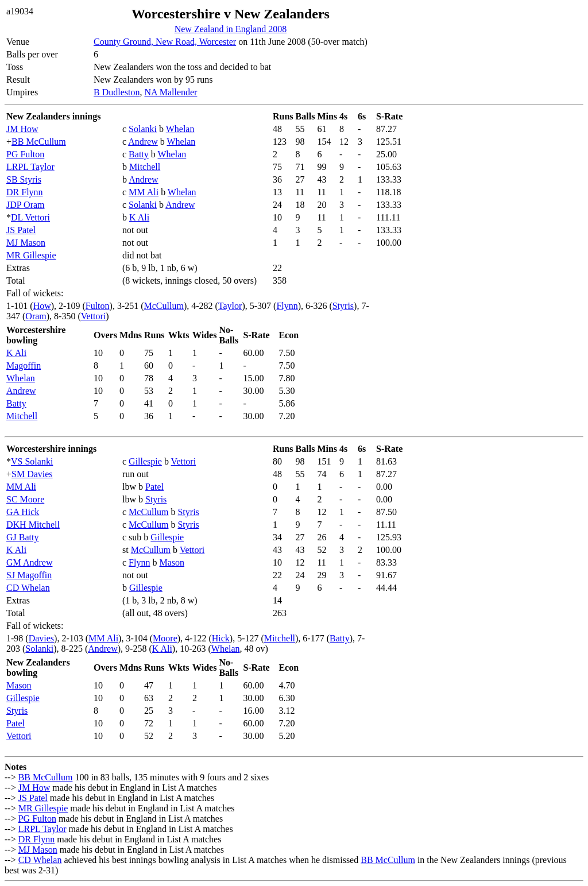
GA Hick (23, 512)
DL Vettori (30, 217)
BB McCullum (39, 142)
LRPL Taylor (30, 167)
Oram (36, 316)
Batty (139, 154)
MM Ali (144, 192)
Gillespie (145, 461)
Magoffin (24, 365)
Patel (154, 487)
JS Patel (21, 230)
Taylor (230, 306)
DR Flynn (25, 192)
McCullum (164, 306)
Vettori (94, 316)
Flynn (287, 306)
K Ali (139, 217)
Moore (165, 638)
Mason (172, 562)
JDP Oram (26, 205)
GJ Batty (22, 537)
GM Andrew (29, 562)
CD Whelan (28, 588)
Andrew (143, 142)
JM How (22, 129)
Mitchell (145, 167)
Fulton (98, 306)
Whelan (180, 129)
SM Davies (32, 474)
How (42, 306)
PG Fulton (25, 154)
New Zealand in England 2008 (231, 29)
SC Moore (25, 499)
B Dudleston (117, 92)
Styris (343, 306)
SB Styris (24, 179)
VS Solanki (32, 461)
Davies (41, 638)
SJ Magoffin (29, 575)
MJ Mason (26, 243)
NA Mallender (171, 92)
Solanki (143, 129)
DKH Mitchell (33, 525)
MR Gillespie (31, 255)
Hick (221, 638)
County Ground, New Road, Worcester (165, 42)
